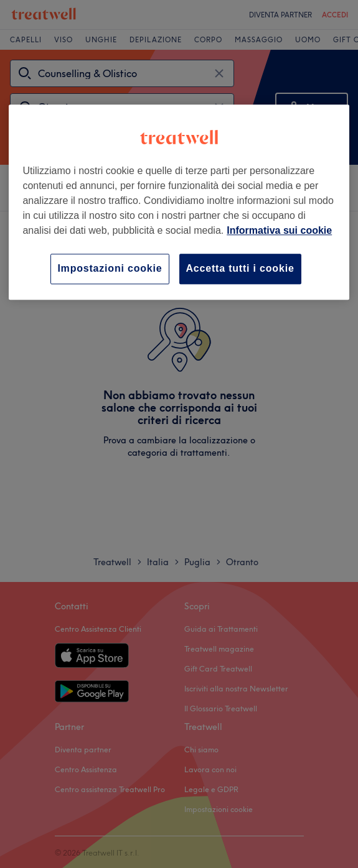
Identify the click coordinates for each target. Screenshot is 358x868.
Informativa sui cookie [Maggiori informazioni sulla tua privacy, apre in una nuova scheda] (279, 231)
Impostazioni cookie (110, 269)
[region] (179, 202)
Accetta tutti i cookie (240, 269)
